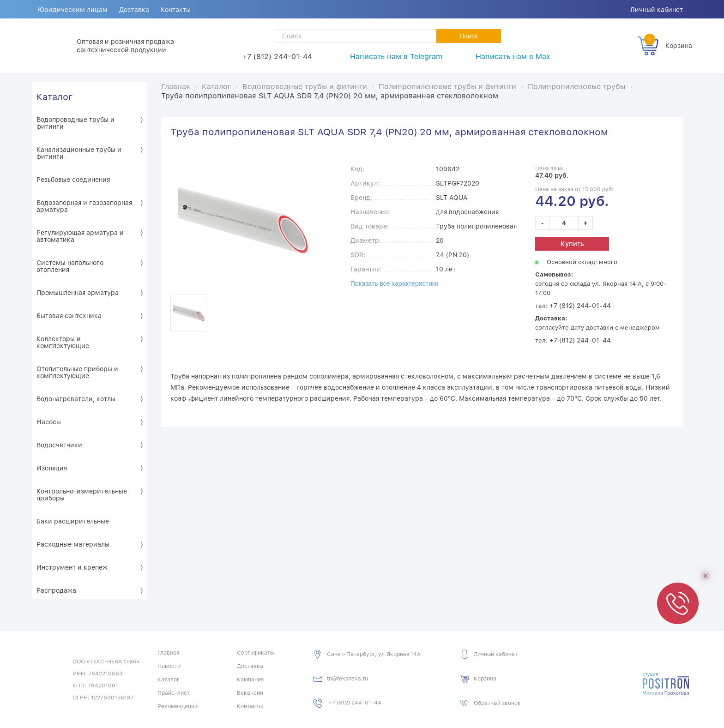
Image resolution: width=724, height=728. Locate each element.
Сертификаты (255, 653)
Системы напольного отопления (70, 266)
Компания (250, 680)
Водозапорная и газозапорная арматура (84, 206)
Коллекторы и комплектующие (63, 342)
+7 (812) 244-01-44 (277, 57)
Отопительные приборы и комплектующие (77, 372)
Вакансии (250, 693)
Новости (169, 666)
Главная (168, 653)
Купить (572, 244)
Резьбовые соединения (73, 180)
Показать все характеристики (395, 283)
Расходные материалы (73, 544)
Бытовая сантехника (69, 316)
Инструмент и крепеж (72, 567)
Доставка (135, 10)
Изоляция (52, 468)
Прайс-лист (174, 693)
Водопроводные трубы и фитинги (75, 123)
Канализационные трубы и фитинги (79, 153)
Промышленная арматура (78, 293)
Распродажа (56, 590)
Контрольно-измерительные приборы (82, 495)
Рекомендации (178, 706)
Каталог (54, 97)
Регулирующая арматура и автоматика (80, 236)
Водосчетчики (59, 445)
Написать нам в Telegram (396, 57)
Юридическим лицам (73, 10)
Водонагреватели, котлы (76, 399)
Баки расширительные (73, 521)
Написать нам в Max (513, 57)
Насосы (49, 422)
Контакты (177, 10)
